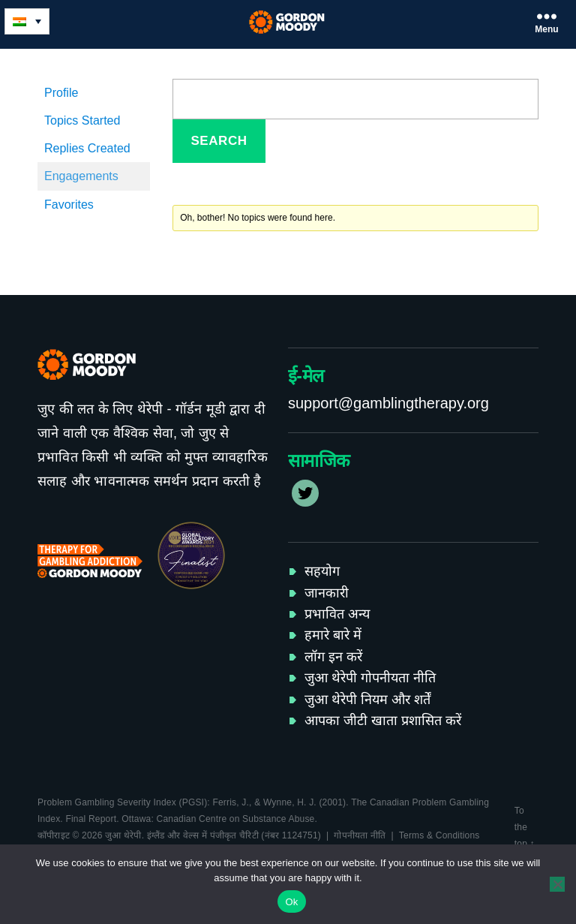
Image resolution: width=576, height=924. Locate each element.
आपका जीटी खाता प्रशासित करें (383, 721)
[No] (557, 884)
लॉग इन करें (333, 657)
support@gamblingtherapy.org (388, 403)
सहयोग (322, 571)
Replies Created (87, 148)
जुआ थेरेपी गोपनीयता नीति (370, 678)
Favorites (69, 205)
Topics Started (82, 120)
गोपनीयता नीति (360, 835)
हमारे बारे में (333, 635)
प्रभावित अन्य (337, 614)
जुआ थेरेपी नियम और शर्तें (367, 700)
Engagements (81, 176)
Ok (291, 902)
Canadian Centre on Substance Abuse (236, 819)
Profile (61, 93)
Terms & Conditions (439, 835)
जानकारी (327, 593)
